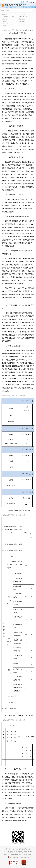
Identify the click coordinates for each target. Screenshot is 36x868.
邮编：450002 (28, 852)
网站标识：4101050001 (11, 855)
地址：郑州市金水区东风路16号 (14, 852)
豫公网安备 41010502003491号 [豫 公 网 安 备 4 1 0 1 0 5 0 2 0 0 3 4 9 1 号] (18, 857)
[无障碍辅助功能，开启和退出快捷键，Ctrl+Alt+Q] (33, 2)
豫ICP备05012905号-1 (26, 855)
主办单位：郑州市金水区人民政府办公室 (18, 849)
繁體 (23, 2)
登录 (27, 2)
